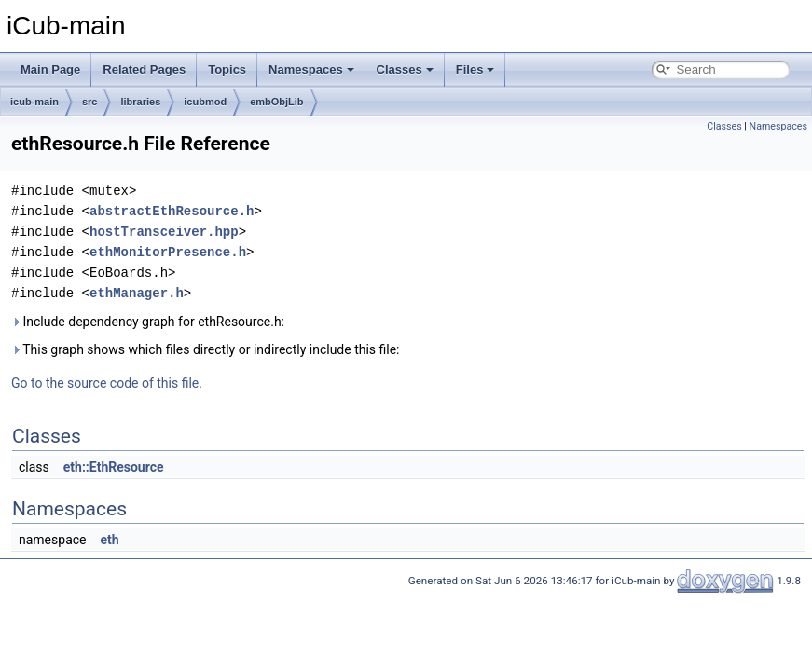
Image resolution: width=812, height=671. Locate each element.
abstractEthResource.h (172, 211)
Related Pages (144, 69)
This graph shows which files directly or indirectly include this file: (206, 349)
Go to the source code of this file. (107, 383)
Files (475, 69)
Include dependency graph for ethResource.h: (148, 322)
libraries (140, 102)
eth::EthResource (114, 467)
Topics (227, 69)
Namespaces (311, 69)
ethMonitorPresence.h (168, 252)
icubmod (205, 102)
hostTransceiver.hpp (164, 232)
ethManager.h (137, 293)
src (90, 102)
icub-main (34, 102)
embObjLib (276, 102)
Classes (405, 69)
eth (109, 540)
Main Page (50, 69)
